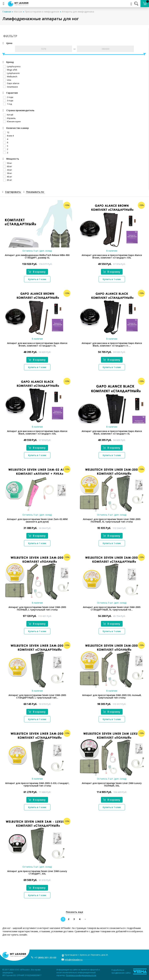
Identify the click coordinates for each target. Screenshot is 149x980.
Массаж (18, 12)
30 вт (8, 170)
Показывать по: (35, 192)
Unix (7, 80)
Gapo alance (11, 83)
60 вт (8, 166)
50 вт (8, 163)
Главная (7, 12)
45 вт (8, 177)
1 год (8, 104)
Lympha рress (12, 66)
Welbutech (10, 76)
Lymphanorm (11, 73)
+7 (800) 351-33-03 (45, 957)
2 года (8, 97)
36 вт (8, 173)
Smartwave (11, 87)
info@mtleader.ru (74, 960)
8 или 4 (8, 136)
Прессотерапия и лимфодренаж (42, 12)
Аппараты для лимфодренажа (78, 12)
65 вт (8, 180)
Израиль (9, 118)
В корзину (37, 272)
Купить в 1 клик (37, 279)
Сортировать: (13, 192)
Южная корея (12, 121)
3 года (8, 100)
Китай (8, 115)
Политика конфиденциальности (81, 975)
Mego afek (10, 70)
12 (6, 132)
